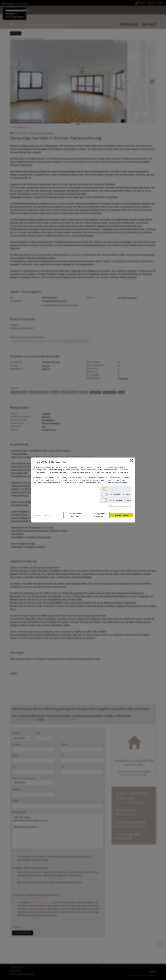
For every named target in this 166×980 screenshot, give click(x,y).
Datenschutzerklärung (42, 902)
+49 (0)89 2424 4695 (133, 822)
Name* (64, 744)
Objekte (16, 33)
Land (33, 781)
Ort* (63, 767)
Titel (39, 733)
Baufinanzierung (67, 12)
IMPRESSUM (16, 971)
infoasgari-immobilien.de (16, 4)
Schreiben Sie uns (25, 719)
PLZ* (15, 767)
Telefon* (16, 789)
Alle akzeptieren (121, 515)
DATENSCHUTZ (17, 967)
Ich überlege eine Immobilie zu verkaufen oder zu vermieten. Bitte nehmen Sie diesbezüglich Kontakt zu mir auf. (55, 858)
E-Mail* (16, 801)
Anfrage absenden (23, 933)
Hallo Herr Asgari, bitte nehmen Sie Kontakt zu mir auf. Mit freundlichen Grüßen (58, 832)
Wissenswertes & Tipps (42, 12)
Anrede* (16, 733)
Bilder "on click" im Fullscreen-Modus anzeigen (27, 38)
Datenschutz (38, 516)
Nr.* (63, 756)
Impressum (48, 516)
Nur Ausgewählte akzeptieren (97, 515)
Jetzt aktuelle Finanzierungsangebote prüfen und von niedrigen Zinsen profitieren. (50, 341)
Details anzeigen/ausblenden (120, 506)
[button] (14, 81)
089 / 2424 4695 (149, 3)
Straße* (16, 756)
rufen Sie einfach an (60, 719)
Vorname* (17, 744)
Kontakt (83, 12)
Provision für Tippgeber (120, 8)
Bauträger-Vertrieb (147, 8)
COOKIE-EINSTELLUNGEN (22, 974)
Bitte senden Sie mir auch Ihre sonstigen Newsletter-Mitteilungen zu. (50, 882)
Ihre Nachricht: (19, 812)
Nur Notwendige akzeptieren (73, 515)
